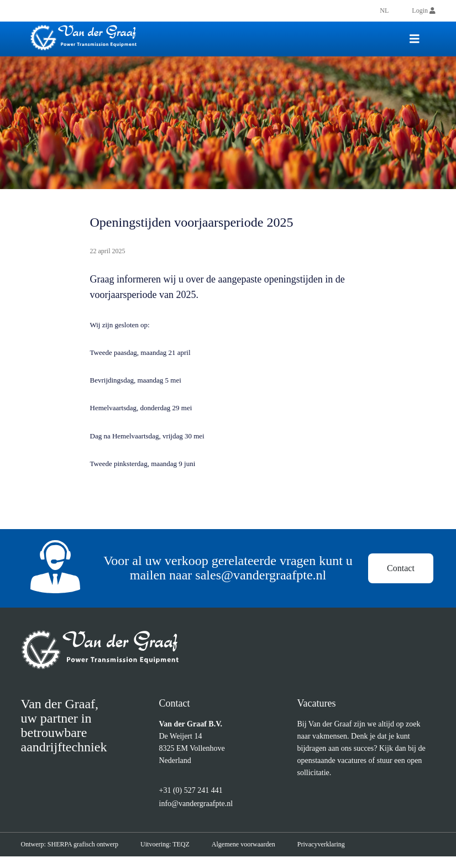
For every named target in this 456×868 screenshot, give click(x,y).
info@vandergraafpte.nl (203, 815)
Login (423, 10)
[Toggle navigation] (415, 39)
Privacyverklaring (348, 856)
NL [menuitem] (383, 10)
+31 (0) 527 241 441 (195, 802)
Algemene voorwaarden (263, 856)
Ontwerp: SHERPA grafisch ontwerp (75, 856)
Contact (402, 574)
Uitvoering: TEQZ (177, 856)
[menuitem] (383, 10)
